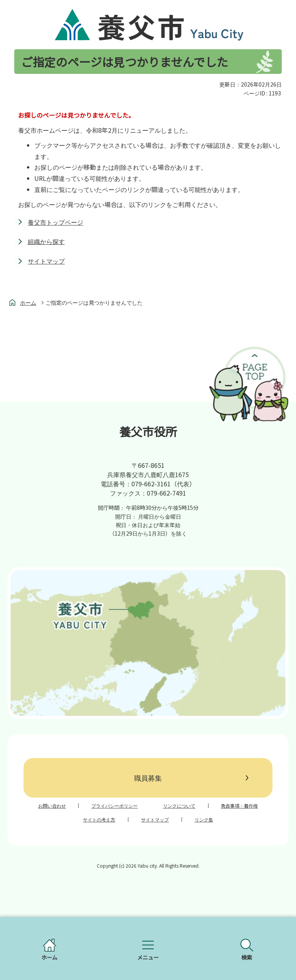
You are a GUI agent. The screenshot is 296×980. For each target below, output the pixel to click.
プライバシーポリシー (114, 806)
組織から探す (46, 241)
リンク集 (204, 820)
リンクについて (179, 806)
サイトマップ (46, 261)
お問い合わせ (52, 806)
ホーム (28, 302)
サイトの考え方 (99, 820)
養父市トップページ (55, 222)
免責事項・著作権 (239, 806)
